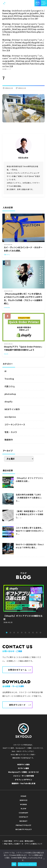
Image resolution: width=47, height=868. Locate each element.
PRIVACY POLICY (23, 825)
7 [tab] (29, 633)
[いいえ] (44, 859)
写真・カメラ (11, 432)
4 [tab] (18, 633)
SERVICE (24, 800)
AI (6, 371)
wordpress (10, 417)
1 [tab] (7, 633)
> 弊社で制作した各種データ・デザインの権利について (22, 844)
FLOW (24, 809)
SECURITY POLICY (24, 829)
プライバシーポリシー (27, 864)
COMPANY (23, 813)
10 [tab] (40, 633)
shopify (9, 402)
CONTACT (24, 817)
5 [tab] (22, 633)
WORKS (23, 804)
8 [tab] (33, 633)
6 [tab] (25, 633)
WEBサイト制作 (12, 409)
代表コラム (10, 386)
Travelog (9, 379)
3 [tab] (14, 633)
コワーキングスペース (15, 424)
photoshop (10, 394)
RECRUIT (23, 821)
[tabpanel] (24, 607)
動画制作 (9, 440)
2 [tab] (10, 633)
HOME (23, 796)
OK (14, 864)
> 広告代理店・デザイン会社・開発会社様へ (18, 841)
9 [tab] (37, 633)
